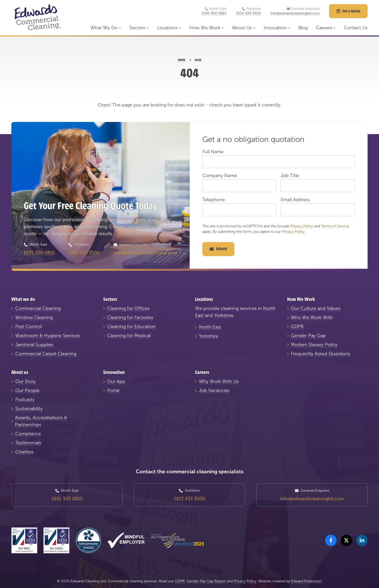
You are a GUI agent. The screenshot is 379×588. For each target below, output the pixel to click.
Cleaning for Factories (130, 317)
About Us (244, 28)
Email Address (295, 200)
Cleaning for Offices (128, 308)
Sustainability (29, 409)
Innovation (277, 28)
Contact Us (356, 28)
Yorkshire (224, 315)
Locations (169, 28)
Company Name (220, 176)
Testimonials (28, 443)
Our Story (25, 381)
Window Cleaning (34, 317)
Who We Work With (312, 317)
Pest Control (28, 326)
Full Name (213, 152)
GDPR (297, 326)
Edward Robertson (306, 581)
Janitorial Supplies (34, 345)
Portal (113, 390)
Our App (116, 381)
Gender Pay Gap (308, 336)
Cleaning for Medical (129, 336)
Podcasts (25, 400)
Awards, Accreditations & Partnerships (41, 421)
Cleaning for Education (131, 326)
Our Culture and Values (316, 308)
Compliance (28, 434)
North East (210, 327)
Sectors (139, 28)
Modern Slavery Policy (314, 345)
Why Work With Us (219, 381)
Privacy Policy (302, 226)
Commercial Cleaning (38, 308)
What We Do (106, 28)
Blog (303, 28)
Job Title (290, 176)
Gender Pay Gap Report (206, 581)
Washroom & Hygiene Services (48, 336)
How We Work (207, 28)
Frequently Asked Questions (321, 354)
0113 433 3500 (248, 13)
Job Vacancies (214, 390)
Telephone (214, 200)
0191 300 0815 (214, 13)
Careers (326, 28)
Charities (24, 452)
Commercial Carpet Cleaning (46, 354)
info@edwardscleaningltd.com (295, 13)
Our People (27, 390)
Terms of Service (335, 226)
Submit (218, 249)
